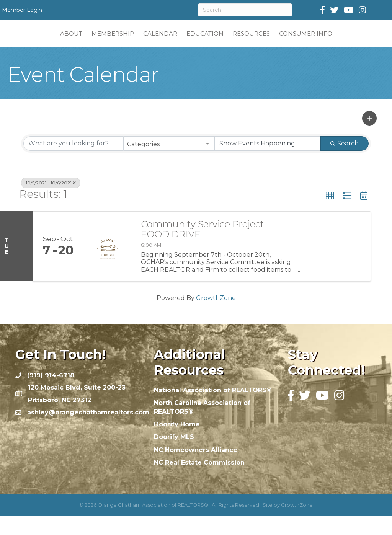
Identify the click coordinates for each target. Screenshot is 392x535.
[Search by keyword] (73, 162)
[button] (369, 137)
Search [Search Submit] (345, 162)
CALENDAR (114, 42)
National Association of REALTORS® (213, 409)
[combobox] (169, 162)
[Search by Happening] (268, 162)
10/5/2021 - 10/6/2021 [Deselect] (51, 201)
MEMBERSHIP (67, 42)
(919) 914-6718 (51, 394)
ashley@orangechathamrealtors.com (88, 431)
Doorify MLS (174, 456)
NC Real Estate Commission (199, 481)
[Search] (245, 10)
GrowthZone (216, 317)
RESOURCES (297, 42)
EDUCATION (251, 42)
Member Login (22, 10)
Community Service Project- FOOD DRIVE (204, 248)
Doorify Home (177, 443)
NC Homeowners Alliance (196, 469)
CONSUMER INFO (351, 42)
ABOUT (25, 42)
